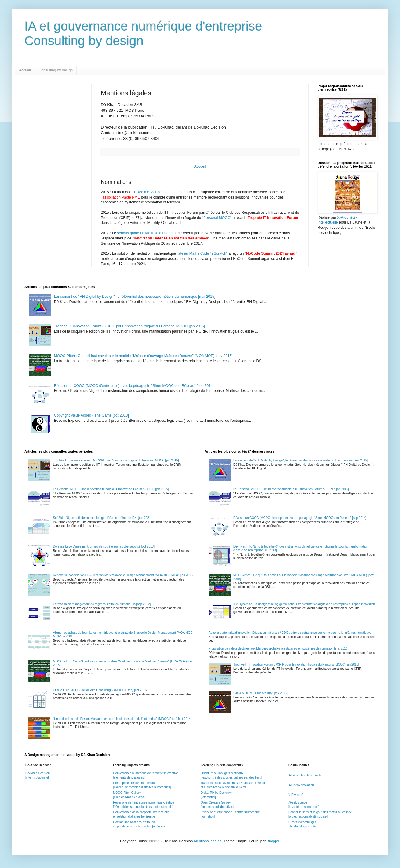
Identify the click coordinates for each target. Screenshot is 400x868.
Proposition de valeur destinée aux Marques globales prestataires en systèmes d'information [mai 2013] (278, 649)
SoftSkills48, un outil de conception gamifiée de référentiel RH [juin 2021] (102, 518)
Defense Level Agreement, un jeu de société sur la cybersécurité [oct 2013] (104, 547)
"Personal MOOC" (217, 218)
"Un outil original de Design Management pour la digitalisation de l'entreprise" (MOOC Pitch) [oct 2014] (122, 719)
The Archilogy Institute (303, 826)
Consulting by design (56, 70)
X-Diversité (296, 795)
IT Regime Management (152, 192)
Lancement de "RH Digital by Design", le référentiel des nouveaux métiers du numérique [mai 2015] (135, 297)
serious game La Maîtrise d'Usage (145, 233)
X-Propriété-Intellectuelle (305, 775)
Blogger (273, 841)
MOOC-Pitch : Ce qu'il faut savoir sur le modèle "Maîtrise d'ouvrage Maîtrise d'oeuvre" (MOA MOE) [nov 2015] (143, 356)
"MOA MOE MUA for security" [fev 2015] (260, 693)
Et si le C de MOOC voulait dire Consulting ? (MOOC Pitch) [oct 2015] (100, 690)
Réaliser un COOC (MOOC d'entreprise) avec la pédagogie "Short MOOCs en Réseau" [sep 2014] (134, 386)
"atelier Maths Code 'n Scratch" (202, 253)
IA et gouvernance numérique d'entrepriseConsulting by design (143, 33)
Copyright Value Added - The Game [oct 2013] (91, 415)
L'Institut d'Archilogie (302, 822)
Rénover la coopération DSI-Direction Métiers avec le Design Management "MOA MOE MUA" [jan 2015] (123, 575)
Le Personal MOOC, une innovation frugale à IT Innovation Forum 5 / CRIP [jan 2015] (111, 489)
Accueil (25, 70)
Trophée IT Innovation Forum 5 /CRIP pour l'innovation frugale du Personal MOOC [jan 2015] (129, 326)
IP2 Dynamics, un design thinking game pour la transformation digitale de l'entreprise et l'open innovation (304, 604)
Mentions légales (208, 841)
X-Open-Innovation (301, 785)
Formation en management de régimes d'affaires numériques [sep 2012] (102, 604)
